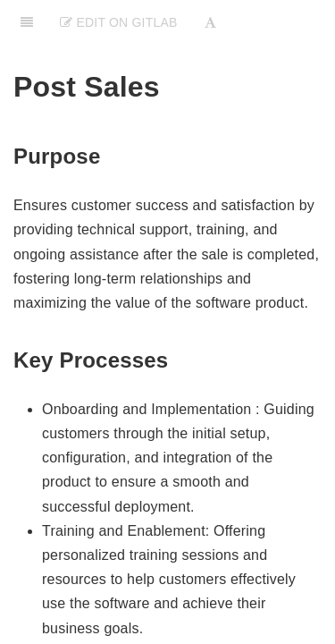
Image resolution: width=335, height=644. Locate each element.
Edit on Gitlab (118, 22)
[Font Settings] (210, 22)
